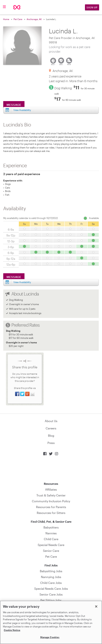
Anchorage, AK (34, 19)
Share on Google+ (27, 394)
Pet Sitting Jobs (51, 600)
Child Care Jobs (51, 583)
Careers (51, 428)
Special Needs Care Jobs (51, 589)
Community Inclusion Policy (51, 501)
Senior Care (51, 551)
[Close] (96, 606)
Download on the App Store (51, 469)
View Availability (22, 110)
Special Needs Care (51, 545)
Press (51, 443)
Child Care (51, 539)
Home (6, 19)
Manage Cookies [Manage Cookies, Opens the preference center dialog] (50, 637)
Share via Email (32, 394)
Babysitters (51, 527)
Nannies (51, 533)
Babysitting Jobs (51, 571)
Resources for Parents (51, 507)
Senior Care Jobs (51, 594)
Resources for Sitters (51, 513)
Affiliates (51, 489)
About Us (51, 421)
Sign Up (92, 7)
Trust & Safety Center (51, 495)
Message (14, 105)
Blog (51, 435)
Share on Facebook (17, 394)
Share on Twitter (22, 394)
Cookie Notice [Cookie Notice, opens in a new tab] (12, 630)
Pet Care (18, 19)
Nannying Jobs (51, 577)
